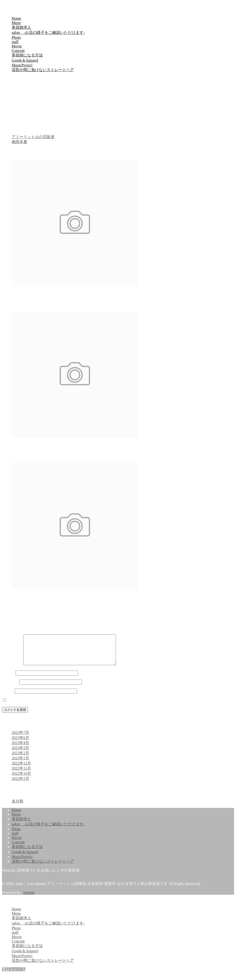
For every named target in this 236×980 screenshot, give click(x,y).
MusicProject (22, 65)
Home (16, 18)
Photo (16, 37)
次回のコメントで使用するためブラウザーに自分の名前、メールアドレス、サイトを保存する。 (91, 706)
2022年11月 (21, 774)
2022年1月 (20, 784)
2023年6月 (20, 743)
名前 (8, 679)
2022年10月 (21, 779)
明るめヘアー (23, 295)
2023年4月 (20, 749)
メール (10, 688)
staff (15, 42)
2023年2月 (20, 759)
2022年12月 (21, 769)
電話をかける (14, 975)
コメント (12, 670)
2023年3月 (20, 754)
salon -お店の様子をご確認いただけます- (48, 33)
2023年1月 (20, 764)
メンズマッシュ (25, 446)
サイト (8, 697)
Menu (16, 23)
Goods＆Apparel (25, 60)
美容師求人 (21, 27)
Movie (17, 46)
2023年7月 (20, 738)
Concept (18, 51)
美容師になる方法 (27, 55)
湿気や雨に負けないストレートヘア (43, 70)
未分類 (17, 807)
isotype (29, 898)
